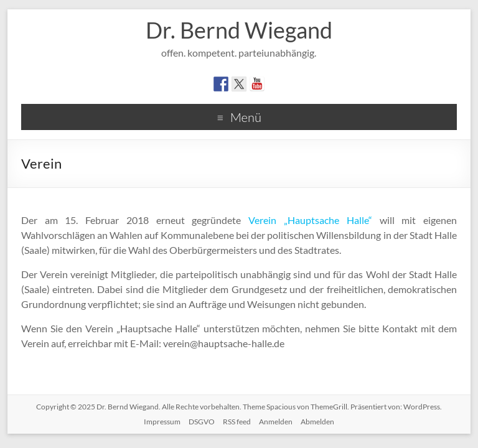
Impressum (162, 422)
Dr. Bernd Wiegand (239, 30)
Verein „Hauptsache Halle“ (310, 220)
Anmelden (276, 422)
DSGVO (202, 422)
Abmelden (317, 422)
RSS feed (237, 422)
